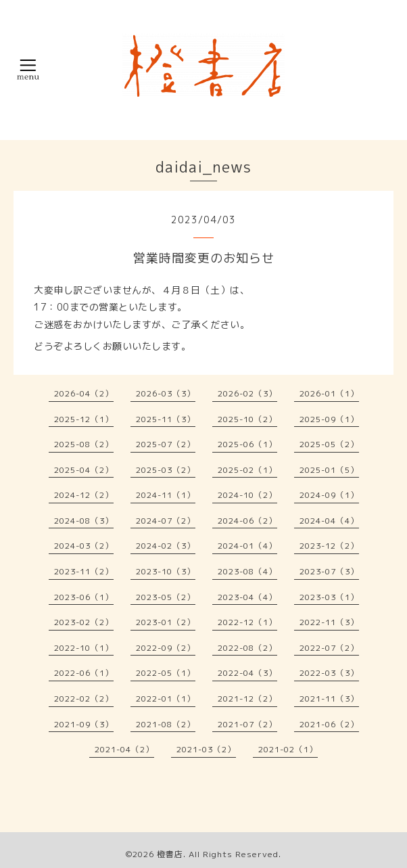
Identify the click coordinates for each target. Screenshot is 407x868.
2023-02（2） (84, 622)
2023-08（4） (247, 571)
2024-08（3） (84, 521)
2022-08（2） (247, 648)
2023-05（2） (166, 597)
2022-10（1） (84, 648)
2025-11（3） (166, 419)
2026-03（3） (166, 393)
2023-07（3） (329, 571)
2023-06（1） (84, 597)
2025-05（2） (329, 444)
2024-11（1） (166, 495)
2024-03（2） (84, 546)
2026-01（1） (329, 393)
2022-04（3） (247, 673)
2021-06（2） (329, 724)
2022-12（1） (247, 622)
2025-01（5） (329, 470)
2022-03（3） (329, 673)
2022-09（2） (166, 648)
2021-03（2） (206, 749)
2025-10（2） (247, 419)
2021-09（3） (84, 724)
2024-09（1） (329, 495)
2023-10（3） (166, 571)
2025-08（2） (84, 444)
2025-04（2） (84, 470)
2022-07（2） (329, 648)
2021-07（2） (247, 724)
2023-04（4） (247, 597)
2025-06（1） (247, 444)
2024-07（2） (166, 521)
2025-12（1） (84, 419)
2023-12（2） (329, 546)
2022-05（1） (166, 673)
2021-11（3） (329, 699)
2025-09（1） (329, 419)
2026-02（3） (247, 393)
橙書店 (170, 854)
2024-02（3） (166, 546)
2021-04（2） (124, 749)
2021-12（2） (247, 699)
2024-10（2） (247, 495)
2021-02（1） (288, 749)
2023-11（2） (84, 571)
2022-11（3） (329, 622)
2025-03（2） (166, 470)
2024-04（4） (329, 521)
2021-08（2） (166, 724)
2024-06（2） (247, 521)
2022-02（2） (84, 699)
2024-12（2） (84, 495)
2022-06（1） (84, 673)
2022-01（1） (166, 699)
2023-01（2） (166, 622)
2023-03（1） (329, 597)
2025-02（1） (247, 470)
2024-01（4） (247, 546)
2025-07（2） (166, 444)
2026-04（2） (84, 393)
